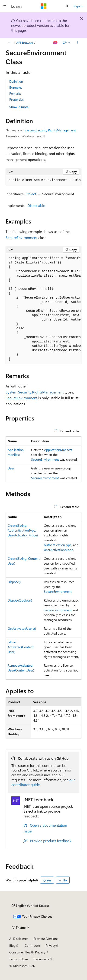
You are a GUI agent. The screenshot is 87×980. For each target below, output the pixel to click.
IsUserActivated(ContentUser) (21, 647)
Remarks (15, 93)
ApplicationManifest (58, 450)
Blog (12, 945)
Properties (16, 99)
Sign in (78, 6)
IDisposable (36, 205)
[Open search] (67, 6)
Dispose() (14, 582)
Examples (16, 87)
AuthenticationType (58, 545)
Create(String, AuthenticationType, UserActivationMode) (23, 530)
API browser (25, 43)
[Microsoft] (44, 6)
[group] (43, 180)
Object (31, 194)
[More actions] (77, 43)
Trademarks (41, 959)
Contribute (32, 945)
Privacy (51, 945)
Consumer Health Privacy (27, 952)
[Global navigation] (5, 6)
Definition (16, 81)
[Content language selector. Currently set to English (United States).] (31, 906)
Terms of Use (18, 959)
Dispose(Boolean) (20, 600)
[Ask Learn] (56, 43)
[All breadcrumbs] (10, 43)
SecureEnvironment (21, 237)
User (11, 468)
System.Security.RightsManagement (50, 130)
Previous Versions (46, 939)
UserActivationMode (58, 550)
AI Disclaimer (19, 939)
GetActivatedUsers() (22, 628)
